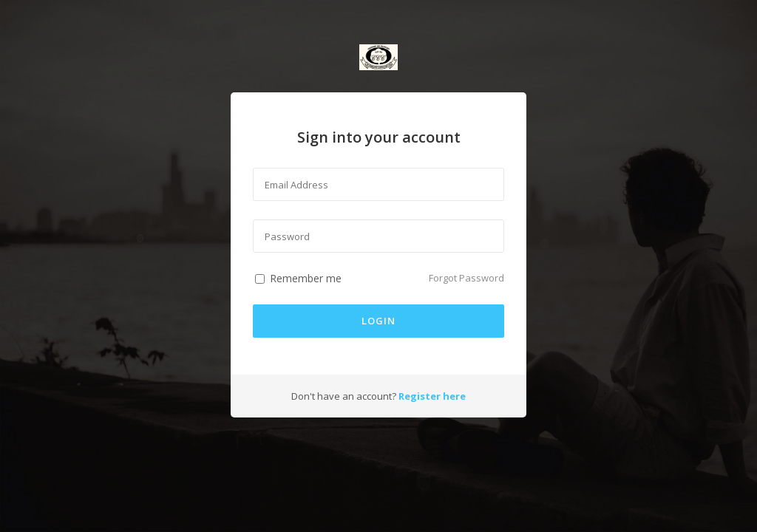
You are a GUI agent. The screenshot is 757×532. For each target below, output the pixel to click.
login (378, 321)
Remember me (300, 278)
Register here (432, 396)
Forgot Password (466, 278)
